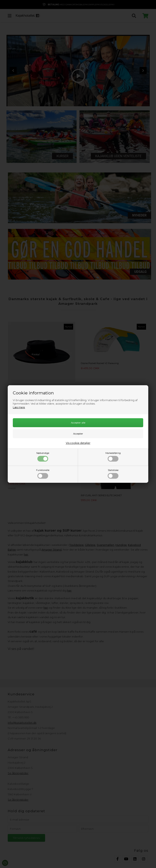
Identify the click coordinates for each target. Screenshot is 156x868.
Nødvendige (43, 457)
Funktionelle (43, 474)
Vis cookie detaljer (78, 443)
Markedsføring (113, 457)
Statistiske (113, 474)
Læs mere (19, 407)
